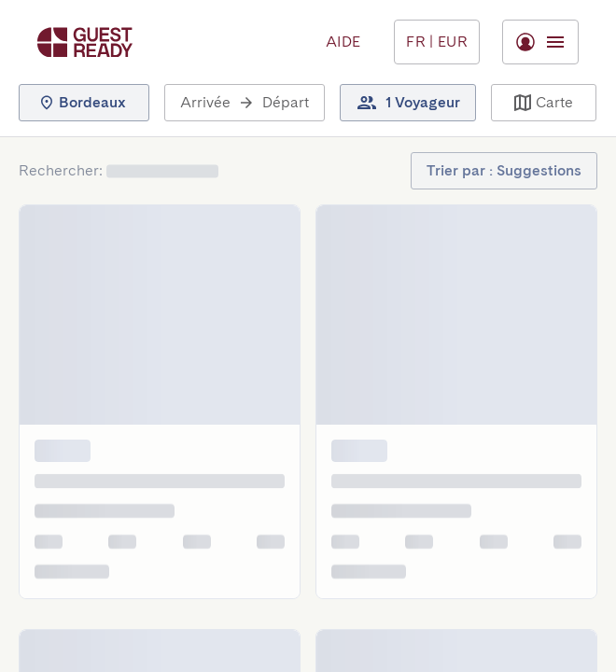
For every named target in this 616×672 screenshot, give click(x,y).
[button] (84, 103)
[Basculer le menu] (437, 42)
